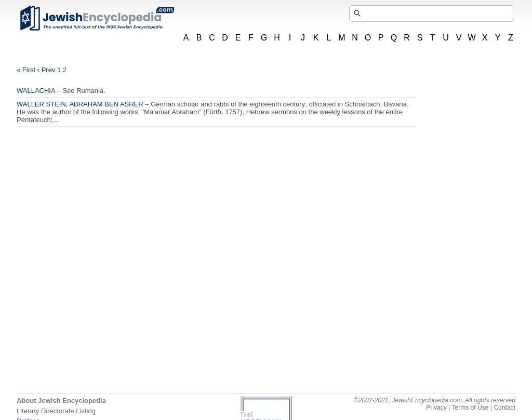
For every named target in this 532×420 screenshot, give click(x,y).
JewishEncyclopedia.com (97, 18)
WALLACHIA (36, 91)
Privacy (436, 408)
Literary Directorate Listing (56, 411)
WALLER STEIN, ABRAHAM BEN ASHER (80, 104)
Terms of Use (470, 408)
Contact (504, 408)
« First (26, 70)
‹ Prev (46, 70)
